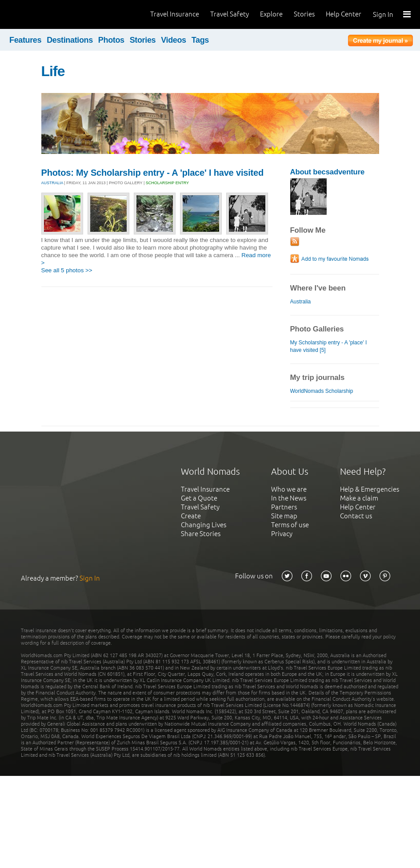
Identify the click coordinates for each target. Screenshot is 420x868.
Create (191, 516)
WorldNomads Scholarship (322, 391)
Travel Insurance (175, 14)
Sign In (383, 14)
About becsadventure (328, 172)
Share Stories (201, 534)
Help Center (344, 14)
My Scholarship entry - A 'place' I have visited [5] (329, 346)
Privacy (282, 534)
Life (53, 71)
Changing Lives (204, 525)
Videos (174, 40)
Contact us (356, 516)
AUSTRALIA (52, 183)
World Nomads (47, 14)
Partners (284, 507)
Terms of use (290, 525)
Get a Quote (199, 498)
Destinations (70, 40)
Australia (301, 302)
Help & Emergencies (370, 489)
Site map (284, 516)
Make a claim (359, 498)
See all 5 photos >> (67, 270)
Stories (304, 14)
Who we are (289, 489)
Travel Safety (230, 14)
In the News (289, 498)
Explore (271, 14)
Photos (111, 40)
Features (25, 40)
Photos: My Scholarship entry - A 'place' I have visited (153, 173)
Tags (200, 40)
